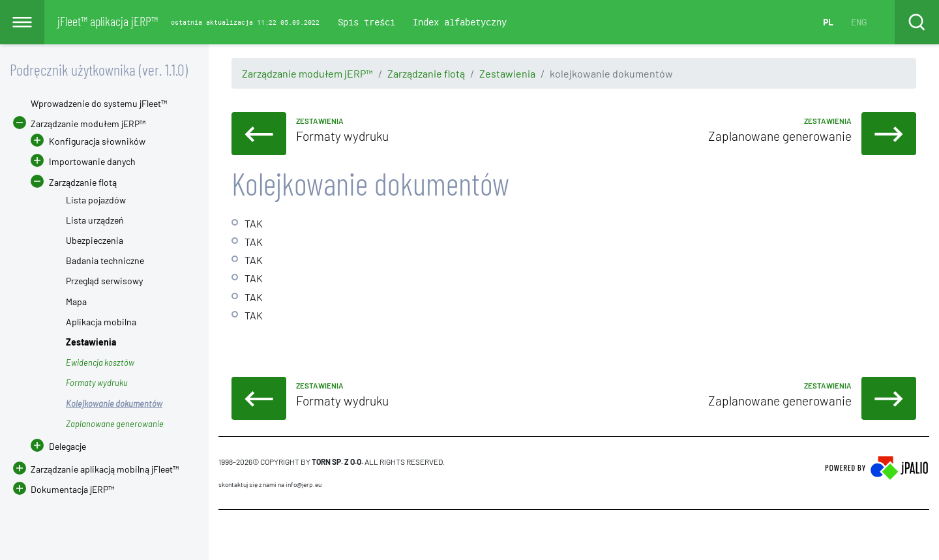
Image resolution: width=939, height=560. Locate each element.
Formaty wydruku (97, 383)
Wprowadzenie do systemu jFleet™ (99, 103)
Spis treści (366, 22)
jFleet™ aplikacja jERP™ (108, 21)
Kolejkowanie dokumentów (114, 404)
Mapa (76, 302)
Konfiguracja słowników (97, 141)
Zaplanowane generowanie (115, 424)
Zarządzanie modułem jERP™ (307, 73)
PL (828, 22)
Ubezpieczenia (95, 240)
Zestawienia (507, 73)
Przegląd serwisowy (104, 281)
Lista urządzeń (95, 220)
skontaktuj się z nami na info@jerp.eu (270, 484)
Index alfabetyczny (460, 22)
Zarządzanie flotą (426, 73)
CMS (226, 535)
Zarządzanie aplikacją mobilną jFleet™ (105, 469)
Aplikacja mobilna (101, 322)
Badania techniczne (105, 260)
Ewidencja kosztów (100, 362)
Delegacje (58, 446)
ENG (859, 22)
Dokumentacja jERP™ (64, 489)
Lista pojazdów (96, 200)
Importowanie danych (92, 161)
